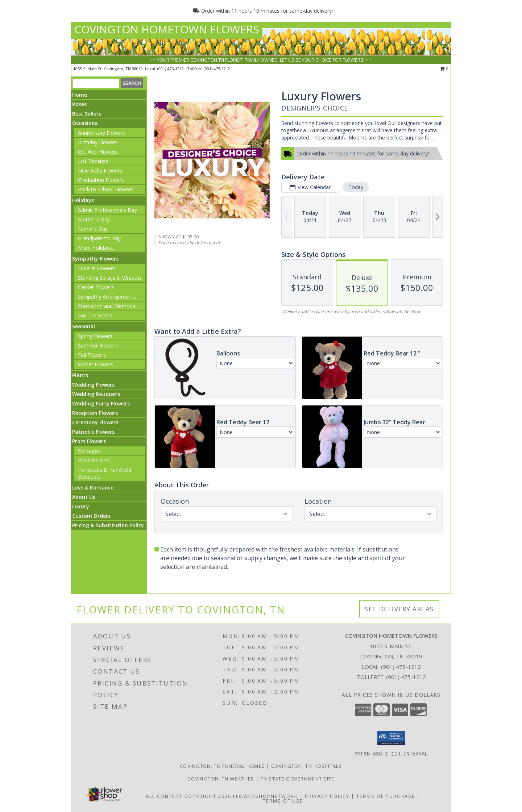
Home (80, 95)
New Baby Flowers (100, 170)
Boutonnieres (94, 460)
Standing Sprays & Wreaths (110, 278)
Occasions (85, 123)
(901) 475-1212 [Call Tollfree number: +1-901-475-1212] (406, 677)
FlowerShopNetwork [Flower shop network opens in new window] (266, 796)
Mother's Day (94, 219)
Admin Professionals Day (107, 210)
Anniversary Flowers (101, 133)
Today (356, 187)
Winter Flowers (96, 364)
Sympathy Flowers (95, 259)
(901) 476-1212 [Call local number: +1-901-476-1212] (171, 69)
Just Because (93, 161)
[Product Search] (96, 83)
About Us (84, 497)
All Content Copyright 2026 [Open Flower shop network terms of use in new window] (188, 796)
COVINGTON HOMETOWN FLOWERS (167, 29)
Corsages (89, 451)
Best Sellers (87, 114)
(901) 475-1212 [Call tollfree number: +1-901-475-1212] (217, 69)
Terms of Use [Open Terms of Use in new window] (283, 801)
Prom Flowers (89, 441)
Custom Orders (91, 516)
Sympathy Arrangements (107, 297)
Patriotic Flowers (93, 432)
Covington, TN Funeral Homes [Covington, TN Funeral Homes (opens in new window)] (222, 766)
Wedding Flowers (93, 385)
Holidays (83, 200)
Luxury (81, 506)
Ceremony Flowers (95, 422)
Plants (80, 375)
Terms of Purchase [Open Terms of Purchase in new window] (386, 796)
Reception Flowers (95, 413)
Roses (79, 104)
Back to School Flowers (106, 189)
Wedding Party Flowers (101, 403)
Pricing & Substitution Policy (108, 525)
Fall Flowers (92, 355)
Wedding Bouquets (96, 394)
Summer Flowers (98, 345)
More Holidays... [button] (97, 248)
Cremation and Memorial (107, 306)
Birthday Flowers (98, 142)
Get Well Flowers (98, 152)
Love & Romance (93, 488)
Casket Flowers (96, 287)
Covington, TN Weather (221, 779)
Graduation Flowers (101, 180)
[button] (391, 738)
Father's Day (93, 229)
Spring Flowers (95, 336)
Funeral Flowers (97, 268)
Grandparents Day (99, 238)
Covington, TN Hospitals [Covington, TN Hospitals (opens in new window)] (307, 766)
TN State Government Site (298, 779)
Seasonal (84, 326)
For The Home (95, 315)
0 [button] (444, 69)
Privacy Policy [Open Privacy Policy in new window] (327, 796)
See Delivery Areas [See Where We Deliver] (399, 609)
